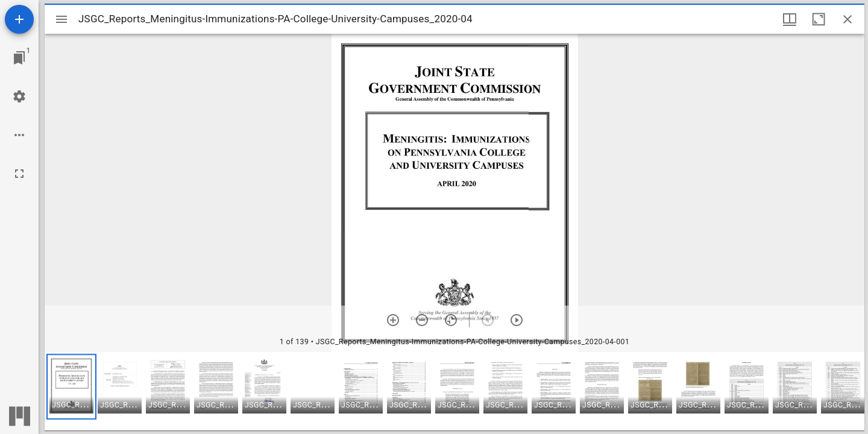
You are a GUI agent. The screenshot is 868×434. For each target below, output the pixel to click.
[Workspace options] (19, 135)
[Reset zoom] (451, 320)
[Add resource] (19, 19)
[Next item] (517, 320)
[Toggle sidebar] (61, 19)
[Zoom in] (393, 320)
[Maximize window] (819, 19)
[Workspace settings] (19, 96)
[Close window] (848, 19)
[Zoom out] (422, 320)
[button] (71, 387)
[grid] (454, 391)
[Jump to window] (19, 58)
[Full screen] (19, 174)
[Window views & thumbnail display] (790, 19)
